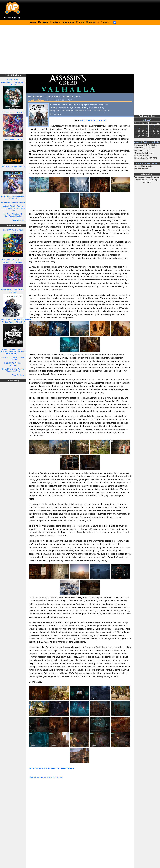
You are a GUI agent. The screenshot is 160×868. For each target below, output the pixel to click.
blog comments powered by (46, 777)
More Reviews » (19, 220)
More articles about (52, 768)
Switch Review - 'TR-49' (13, 139)
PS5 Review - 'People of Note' (13, 112)
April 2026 (147, 120)
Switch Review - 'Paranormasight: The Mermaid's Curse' (13, 82)
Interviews (68, 22)
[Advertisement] (80, 49)
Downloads (92, 22)
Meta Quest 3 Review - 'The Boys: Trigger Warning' (13, 215)
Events (80, 22)
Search (105, 22)
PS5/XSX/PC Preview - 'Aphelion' (13, 364)
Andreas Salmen (37, 100)
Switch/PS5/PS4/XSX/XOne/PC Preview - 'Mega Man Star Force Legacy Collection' (13, 351)
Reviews (43, 22)
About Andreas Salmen (147, 163)
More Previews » (19, 375)
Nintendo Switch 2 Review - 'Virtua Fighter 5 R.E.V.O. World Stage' (13, 208)
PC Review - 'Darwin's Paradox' (13, 202)
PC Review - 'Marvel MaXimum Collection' (13, 198)
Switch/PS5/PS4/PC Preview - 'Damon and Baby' (13, 370)
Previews (55, 22)
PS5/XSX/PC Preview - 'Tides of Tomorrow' (13, 358)
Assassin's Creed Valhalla (147, 142)
